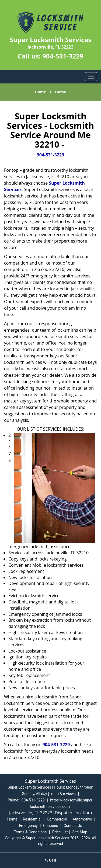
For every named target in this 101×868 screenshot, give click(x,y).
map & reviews (64, 794)
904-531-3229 (63, 56)
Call (50, 860)
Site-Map (80, 832)
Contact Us (73, 826)
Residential (32, 819)
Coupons (51, 826)
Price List (60, 832)
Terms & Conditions (30, 832)
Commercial (57, 819)
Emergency (28, 826)
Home (40, 92)
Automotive (82, 819)
